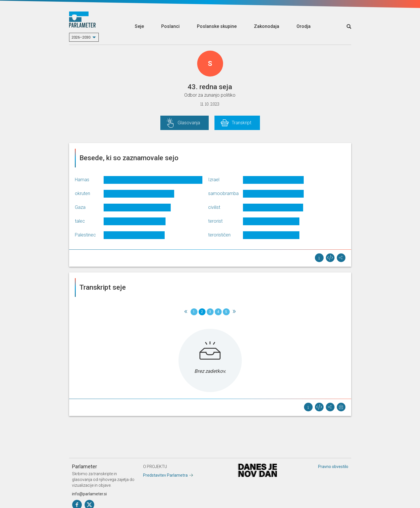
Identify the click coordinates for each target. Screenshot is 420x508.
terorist (215, 221)
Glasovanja (189, 123)
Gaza (80, 207)
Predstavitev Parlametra (165, 475)
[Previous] (186, 312)
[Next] (234, 312)
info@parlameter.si (89, 494)
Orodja (304, 26)
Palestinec (85, 235)
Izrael (214, 180)
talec (80, 221)
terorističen (219, 235)
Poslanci (170, 26)
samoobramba (223, 193)
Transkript (242, 123)
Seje (139, 26)
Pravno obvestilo (333, 467)
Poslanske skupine (217, 26)
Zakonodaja (267, 26)
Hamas (82, 180)
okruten (82, 193)
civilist (214, 207)
